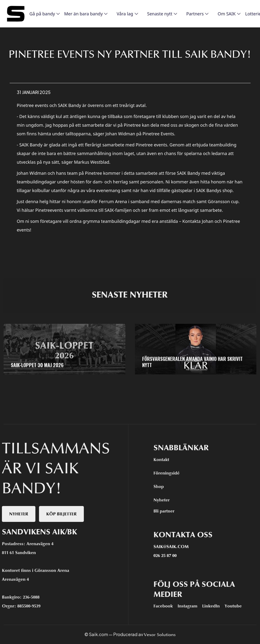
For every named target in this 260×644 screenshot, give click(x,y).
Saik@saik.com (173, 547)
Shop (161, 487)
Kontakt (164, 460)
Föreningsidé (169, 473)
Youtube (236, 606)
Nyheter (164, 500)
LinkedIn (213, 606)
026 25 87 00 (167, 556)
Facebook (166, 606)
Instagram (190, 606)
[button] (43, 14)
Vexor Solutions (160, 635)
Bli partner (166, 511)
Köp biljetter (59, 514)
